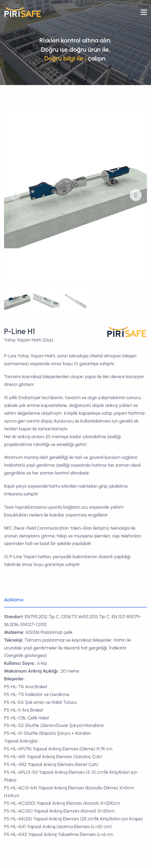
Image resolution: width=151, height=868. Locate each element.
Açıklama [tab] (14, 600)
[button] (136, 195)
